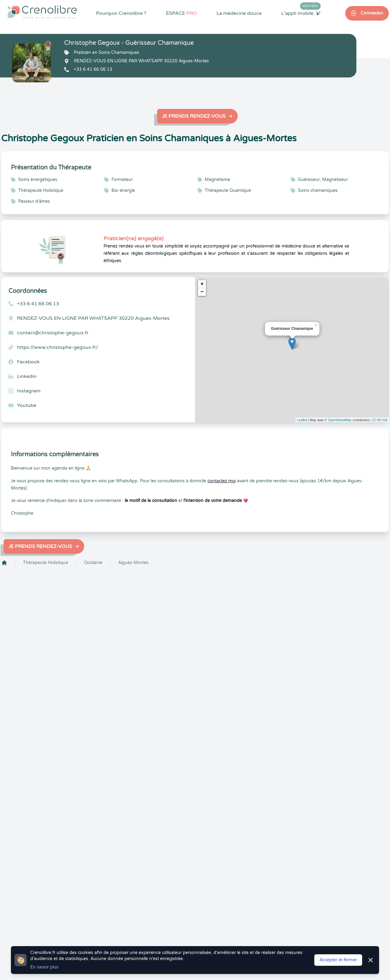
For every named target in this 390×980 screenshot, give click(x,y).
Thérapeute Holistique (46, 563)
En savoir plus (44, 967)
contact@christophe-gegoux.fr (53, 333)
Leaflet (302, 420)
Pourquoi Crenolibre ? (121, 13)
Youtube (27, 405)
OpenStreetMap (340, 420)
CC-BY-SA (379, 420)
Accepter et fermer (338, 960)
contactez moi (222, 481)
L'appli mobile (301, 13)
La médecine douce (239, 13)
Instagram (29, 391)
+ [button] (202, 284)
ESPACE (181, 13)
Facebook (28, 362)
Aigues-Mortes (133, 563)
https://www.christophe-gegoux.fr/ (58, 347)
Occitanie (93, 563)
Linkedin (27, 376)
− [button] (202, 292)
